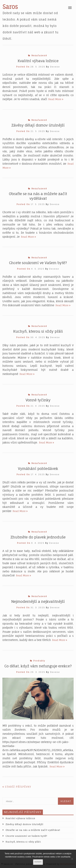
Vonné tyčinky (38, 400)
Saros (10, 7)
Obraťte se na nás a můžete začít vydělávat (33, 830)
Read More (56, 99)
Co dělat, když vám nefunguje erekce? (38, 666)
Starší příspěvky (18, 787)
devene (55, 67)
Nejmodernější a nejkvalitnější (38, 601)
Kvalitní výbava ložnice (38, 61)
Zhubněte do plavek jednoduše (38, 537)
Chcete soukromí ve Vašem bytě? (38, 263)
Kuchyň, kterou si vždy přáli (38, 331)
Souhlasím (38, 862)
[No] (72, 859)
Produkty (39, 661)
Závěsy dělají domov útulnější (38, 125)
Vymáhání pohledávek (38, 469)
